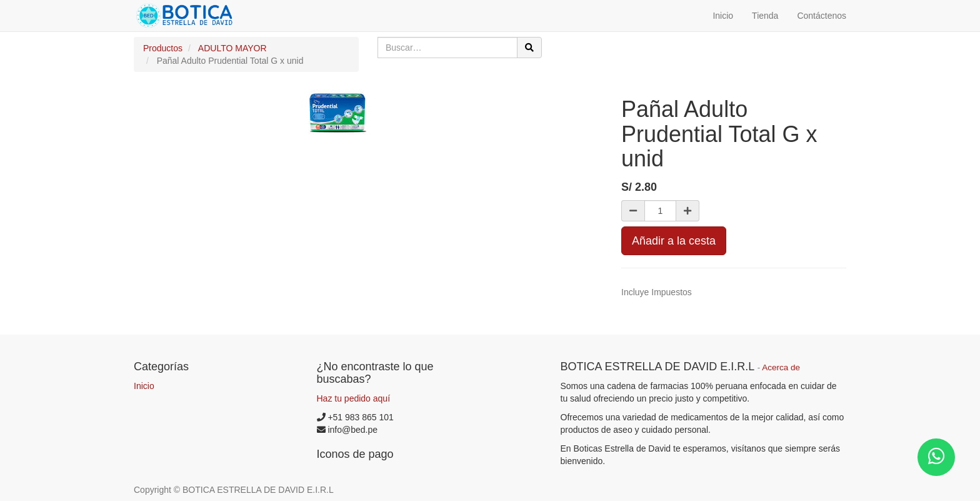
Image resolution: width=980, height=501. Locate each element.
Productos (163, 48)
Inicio (144, 386)
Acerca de (781, 367)
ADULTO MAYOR (232, 48)
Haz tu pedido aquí (354, 398)
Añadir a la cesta (674, 241)
